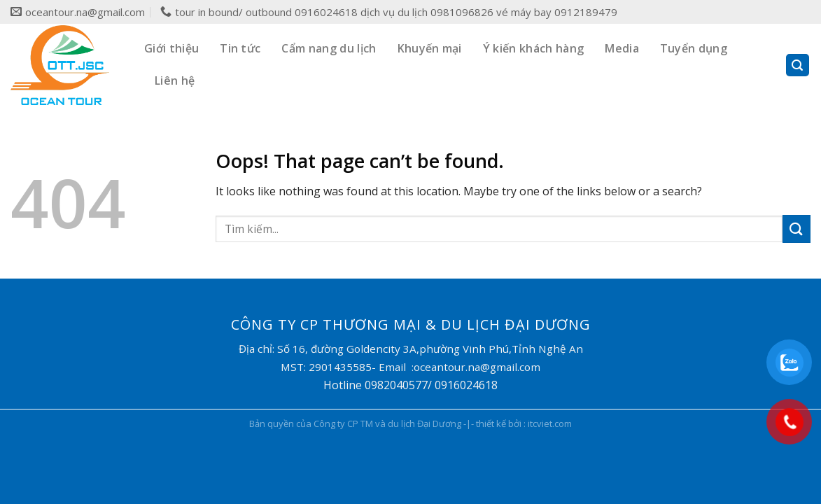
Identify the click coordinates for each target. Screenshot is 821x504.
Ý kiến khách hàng (533, 48)
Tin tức (240, 48)
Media (622, 48)
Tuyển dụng (694, 48)
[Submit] (797, 229)
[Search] (798, 65)
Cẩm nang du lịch (329, 48)
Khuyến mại (430, 48)
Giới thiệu (171, 48)
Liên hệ (175, 80)
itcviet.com (550, 423)
